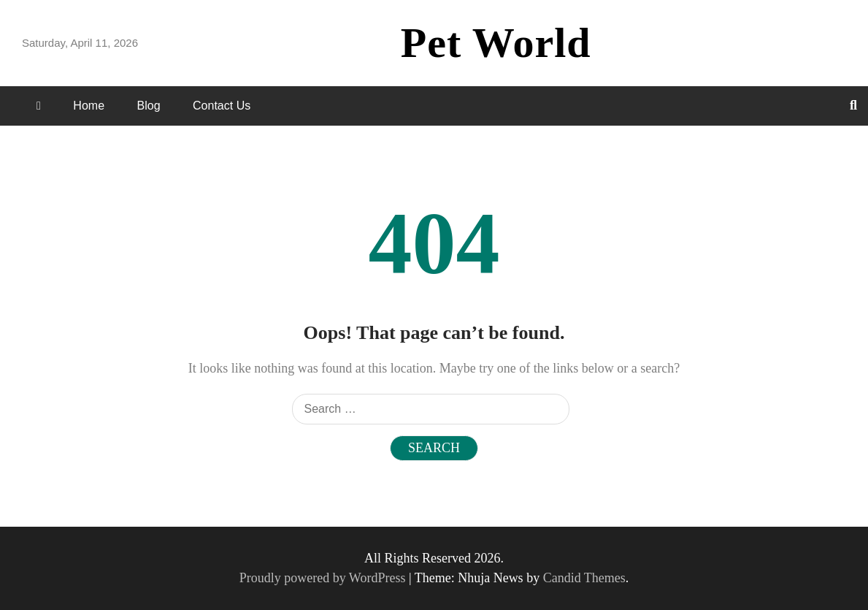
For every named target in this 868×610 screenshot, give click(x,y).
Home (89, 106)
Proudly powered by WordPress (324, 578)
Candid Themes (584, 578)
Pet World (496, 43)
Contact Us (222, 106)
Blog (149, 106)
